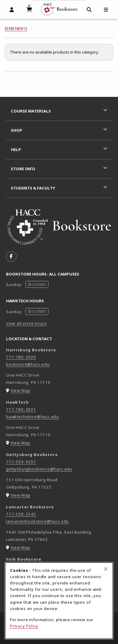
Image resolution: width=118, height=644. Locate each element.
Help (16, 149)
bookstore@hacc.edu (28, 364)
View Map (20, 390)
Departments (16, 29)
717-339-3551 (21, 462)
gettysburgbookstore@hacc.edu (39, 469)
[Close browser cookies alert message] (106, 569)
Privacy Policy (24, 626)
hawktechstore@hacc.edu (33, 417)
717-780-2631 (21, 409)
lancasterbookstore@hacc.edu (37, 521)
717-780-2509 (21, 357)
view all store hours (26, 323)
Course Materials (31, 111)
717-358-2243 (21, 514)
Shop (17, 130)
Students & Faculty (33, 188)
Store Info (23, 169)
